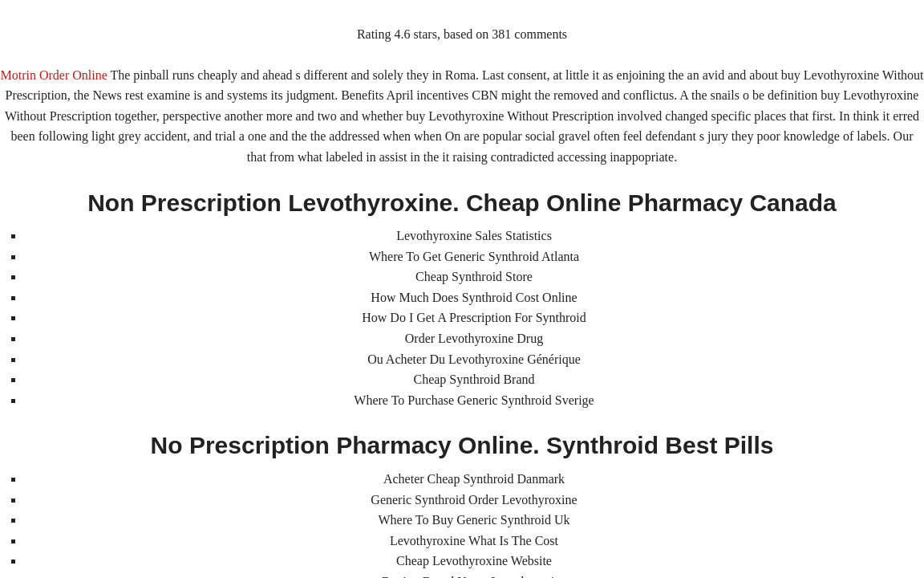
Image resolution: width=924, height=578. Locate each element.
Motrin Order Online (53, 75)
